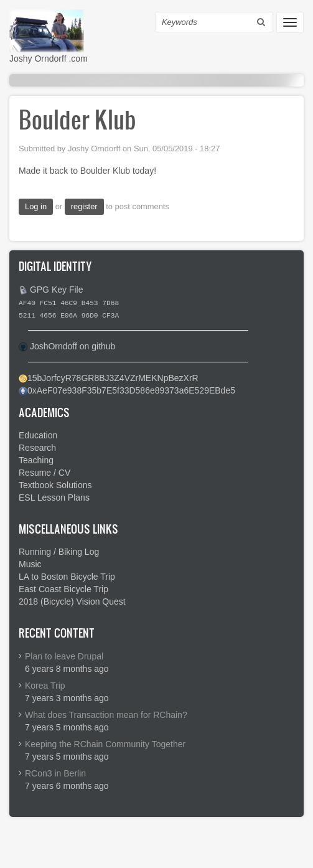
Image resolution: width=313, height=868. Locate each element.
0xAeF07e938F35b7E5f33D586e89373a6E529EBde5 (131, 390)
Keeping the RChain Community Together (105, 744)
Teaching (36, 460)
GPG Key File (57, 290)
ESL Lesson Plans (54, 498)
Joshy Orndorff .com (49, 59)
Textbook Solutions (55, 485)
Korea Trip (45, 686)
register (84, 206)
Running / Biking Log (59, 552)
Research (37, 448)
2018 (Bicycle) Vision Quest (72, 601)
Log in (36, 206)
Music (30, 564)
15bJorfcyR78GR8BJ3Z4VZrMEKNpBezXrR (113, 378)
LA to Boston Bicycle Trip (67, 577)
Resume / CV (44, 473)
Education (38, 435)
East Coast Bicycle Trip (63, 589)
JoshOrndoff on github (73, 346)
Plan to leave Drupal (64, 656)
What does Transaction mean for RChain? (106, 715)
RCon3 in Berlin (55, 773)
